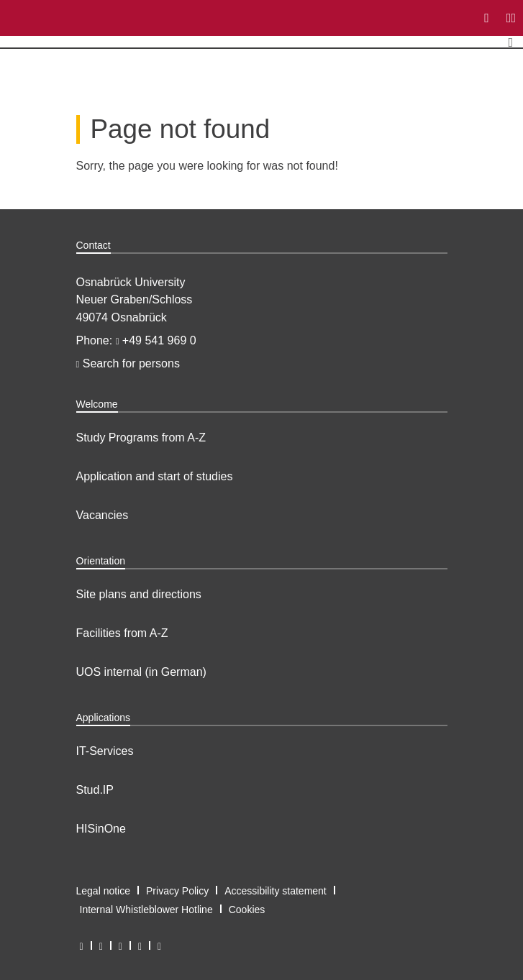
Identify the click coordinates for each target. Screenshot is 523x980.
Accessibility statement (276, 891)
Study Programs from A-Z (141, 438)
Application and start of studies (155, 476)
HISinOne (101, 829)
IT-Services (105, 751)
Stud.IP (95, 790)
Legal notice (104, 891)
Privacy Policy (177, 891)
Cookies (247, 910)
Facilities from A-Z (122, 633)
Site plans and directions (139, 594)
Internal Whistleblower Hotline (146, 910)
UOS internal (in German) (141, 672)
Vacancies (103, 515)
